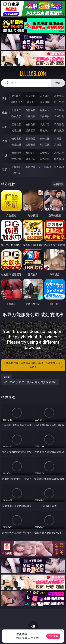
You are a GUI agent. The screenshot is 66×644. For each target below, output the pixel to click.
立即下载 (53, 636)
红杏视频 (59, 167)
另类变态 (59, 130)
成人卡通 (45, 124)
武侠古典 (59, 153)
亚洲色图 (30, 138)
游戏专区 (59, 96)
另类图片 (59, 145)
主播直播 (45, 116)
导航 (5, 169)
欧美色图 (45, 138)
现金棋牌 (45, 102)
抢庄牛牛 (59, 102)
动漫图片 (59, 138)
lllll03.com (33, 74)
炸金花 (30, 102)
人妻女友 (45, 153)
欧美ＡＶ (45, 110)
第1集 (7, 377)
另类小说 (30, 159)
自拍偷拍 (30, 110)
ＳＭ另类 (59, 116)
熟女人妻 (16, 116)
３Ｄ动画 (59, 110)
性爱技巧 (59, 159)
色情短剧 (16, 173)
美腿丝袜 (16, 145)
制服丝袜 (16, 130)
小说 (5, 155)
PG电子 (16, 96)
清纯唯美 (30, 145)
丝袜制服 (30, 116)
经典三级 (30, 130)
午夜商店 (16, 167)
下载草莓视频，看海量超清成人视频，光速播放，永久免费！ (33, 365)
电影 (5, 127)
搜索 (58, 83)
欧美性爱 (59, 124)
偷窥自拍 (16, 138)
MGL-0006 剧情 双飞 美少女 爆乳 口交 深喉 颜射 (30, 382)
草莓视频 (30, 167)
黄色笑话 (45, 159)
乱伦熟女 (45, 130)
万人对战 (45, 96)
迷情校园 (16, 159)
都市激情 (16, 153)
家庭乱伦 (30, 153)
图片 (5, 141)
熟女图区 (45, 145)
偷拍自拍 (30, 124)
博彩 (5, 99)
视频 (5, 113)
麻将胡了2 (16, 102)
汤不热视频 (45, 167)
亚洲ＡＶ (16, 110)
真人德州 (30, 96)
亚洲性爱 (16, 124)
